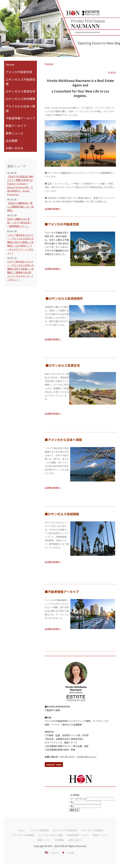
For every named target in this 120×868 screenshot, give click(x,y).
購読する (74, 810)
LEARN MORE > (53, 339)
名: (72, 802)
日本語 (70, 853)
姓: (72, 806)
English (112, 72)
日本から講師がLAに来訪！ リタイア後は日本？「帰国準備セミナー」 (19, 222)
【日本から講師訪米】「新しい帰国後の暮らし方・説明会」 (20, 207)
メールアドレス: (79, 798)
